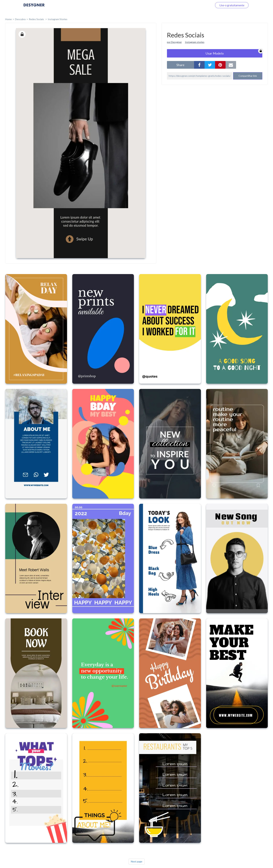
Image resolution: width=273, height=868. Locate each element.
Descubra (20, 19)
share (180, 65)
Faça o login (202, 5)
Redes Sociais (37, 19)
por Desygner (174, 42)
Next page (137, 861)
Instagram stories (195, 42)
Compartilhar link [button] (248, 76)
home (8, 19)
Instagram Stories (58, 19)
